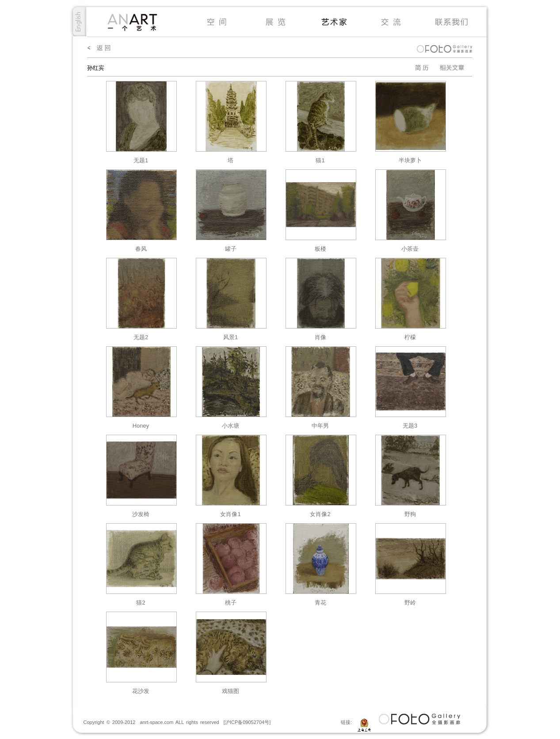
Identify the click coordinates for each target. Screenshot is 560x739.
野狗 (410, 514)
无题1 (141, 160)
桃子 (231, 603)
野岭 (410, 603)
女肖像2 (320, 514)
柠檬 (410, 337)
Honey (141, 426)
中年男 (320, 426)
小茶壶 (410, 249)
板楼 (320, 249)
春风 (141, 249)
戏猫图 (230, 691)
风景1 (230, 337)
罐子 (231, 249)
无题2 (141, 337)
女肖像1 (230, 514)
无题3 (410, 426)
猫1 (320, 160)
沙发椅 (141, 514)
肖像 (320, 337)
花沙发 (141, 691)
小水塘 (230, 426)
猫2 (141, 603)
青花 (320, 603)
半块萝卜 (410, 160)
